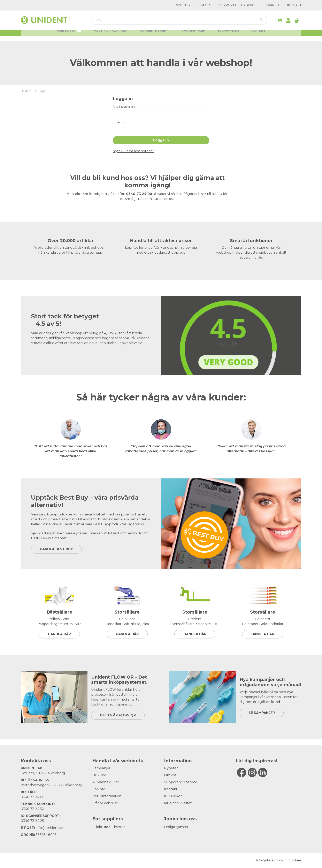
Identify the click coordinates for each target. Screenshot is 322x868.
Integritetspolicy (269, 860)
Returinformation (107, 796)
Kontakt (294, 5)
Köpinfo (272, 5)
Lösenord (120, 122)
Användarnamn (124, 107)
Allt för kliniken (111, 35)
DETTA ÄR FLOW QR (118, 715)
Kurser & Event (155, 35)
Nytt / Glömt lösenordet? (133, 151)
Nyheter (183, 5)
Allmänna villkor (106, 782)
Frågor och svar (105, 803)
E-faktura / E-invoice (109, 827)
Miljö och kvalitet (178, 803)
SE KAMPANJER (262, 713)
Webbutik (69, 35)
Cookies (295, 860)
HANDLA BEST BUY (56, 549)
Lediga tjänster (176, 827)
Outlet (259, 35)
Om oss (205, 5)
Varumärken (194, 35)
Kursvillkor (173, 796)
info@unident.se (49, 828)
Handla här (59, 634)
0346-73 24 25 (32, 821)
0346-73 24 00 (33, 797)
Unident (26, 91)
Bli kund (99, 775)
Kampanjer (229, 35)
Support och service (238, 5)
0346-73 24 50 (32, 809)
